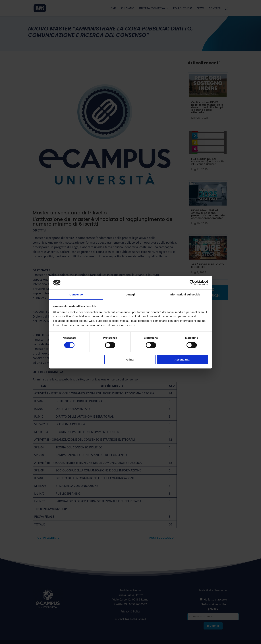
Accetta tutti (182, 360)
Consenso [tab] (76, 294)
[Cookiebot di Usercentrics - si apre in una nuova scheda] (192, 283)
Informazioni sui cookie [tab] (185, 294)
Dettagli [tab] (130, 294)
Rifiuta (130, 360)
